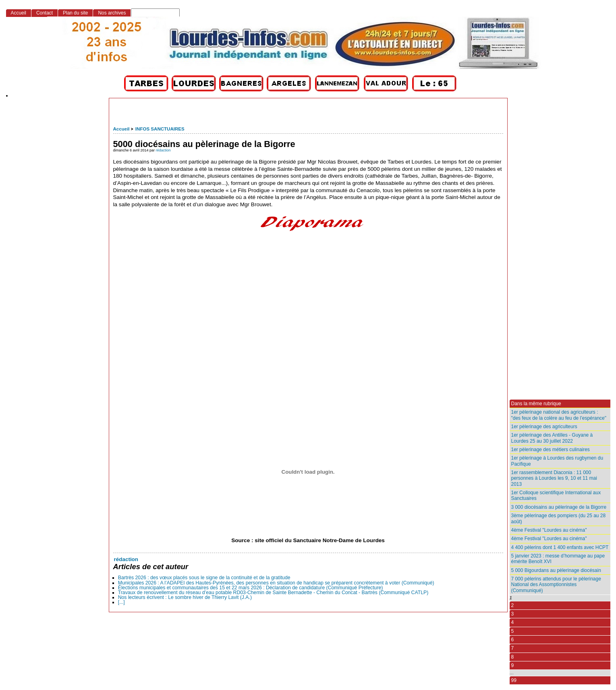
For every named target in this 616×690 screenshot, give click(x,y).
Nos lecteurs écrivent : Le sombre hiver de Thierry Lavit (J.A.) (185, 597)
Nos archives (112, 13)
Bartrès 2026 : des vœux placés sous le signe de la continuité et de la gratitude (204, 578)
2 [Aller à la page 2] (513, 605)
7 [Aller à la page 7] (513, 648)
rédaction (163, 150)
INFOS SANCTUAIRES (160, 129)
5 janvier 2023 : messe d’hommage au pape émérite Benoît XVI (558, 559)
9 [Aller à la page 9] (513, 665)
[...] (121, 602)
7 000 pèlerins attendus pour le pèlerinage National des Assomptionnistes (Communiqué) (556, 585)
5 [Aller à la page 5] (513, 631)
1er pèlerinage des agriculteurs (544, 427)
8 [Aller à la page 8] (513, 657)
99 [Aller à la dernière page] (514, 680)
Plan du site (75, 13)
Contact (45, 13)
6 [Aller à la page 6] (513, 640)
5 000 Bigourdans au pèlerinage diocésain (556, 570)
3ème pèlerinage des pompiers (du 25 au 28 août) (559, 518)
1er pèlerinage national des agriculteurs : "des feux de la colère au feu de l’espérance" (559, 415)
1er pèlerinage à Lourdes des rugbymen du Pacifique (557, 461)
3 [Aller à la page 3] (513, 614)
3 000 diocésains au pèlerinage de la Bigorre (559, 507)
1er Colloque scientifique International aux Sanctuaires (556, 495)
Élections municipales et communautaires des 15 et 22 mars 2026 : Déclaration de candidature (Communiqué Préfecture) (251, 588)
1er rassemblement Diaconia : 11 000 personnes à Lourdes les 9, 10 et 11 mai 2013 (554, 478)
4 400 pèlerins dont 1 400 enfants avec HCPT (560, 547)
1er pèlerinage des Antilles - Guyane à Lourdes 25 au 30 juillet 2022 (552, 438)
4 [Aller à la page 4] (513, 622)
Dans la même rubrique (536, 404)
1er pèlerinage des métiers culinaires (551, 450)
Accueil (121, 129)
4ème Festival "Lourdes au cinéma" (549, 530)
